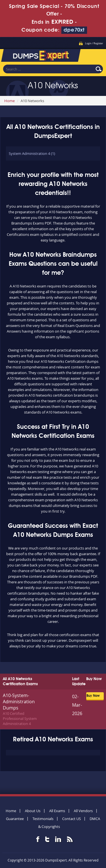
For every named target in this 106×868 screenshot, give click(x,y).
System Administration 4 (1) (32, 153)
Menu (96, 55)
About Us (33, 811)
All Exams (57, 811)
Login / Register (94, 43)
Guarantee (15, 819)
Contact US (72, 819)
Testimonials (43, 819)
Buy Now (93, 696)
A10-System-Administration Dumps (19, 702)
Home (9, 101)
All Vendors (83, 811)
